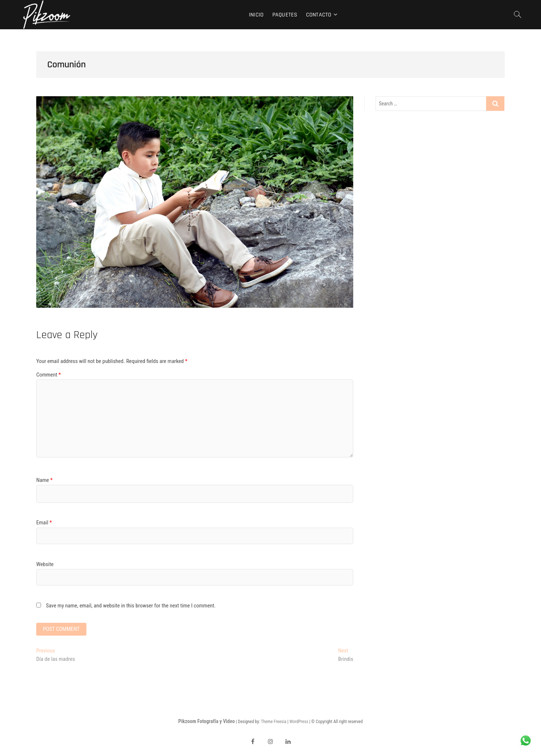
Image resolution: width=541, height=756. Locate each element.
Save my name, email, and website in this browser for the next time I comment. (131, 606)
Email (44, 523)
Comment (48, 375)
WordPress (299, 722)
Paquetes (285, 15)
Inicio (256, 15)
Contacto (319, 15)
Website (45, 564)
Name (44, 480)
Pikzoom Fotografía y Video (206, 721)
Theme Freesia (274, 722)
